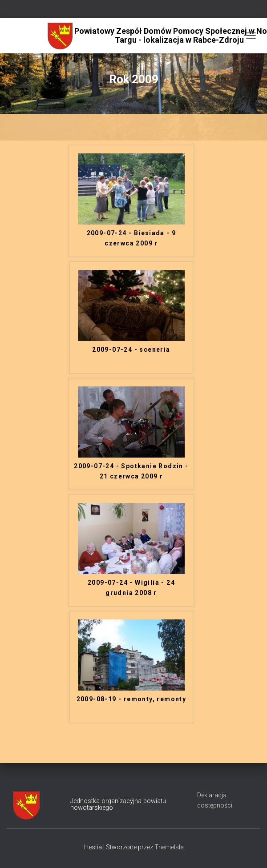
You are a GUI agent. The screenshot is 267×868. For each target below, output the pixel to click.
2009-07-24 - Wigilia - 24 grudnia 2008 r (131, 588)
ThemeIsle (169, 847)
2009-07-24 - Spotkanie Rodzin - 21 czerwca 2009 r (131, 471)
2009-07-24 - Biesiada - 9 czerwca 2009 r (131, 238)
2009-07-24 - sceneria (131, 350)
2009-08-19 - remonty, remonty (131, 699)
